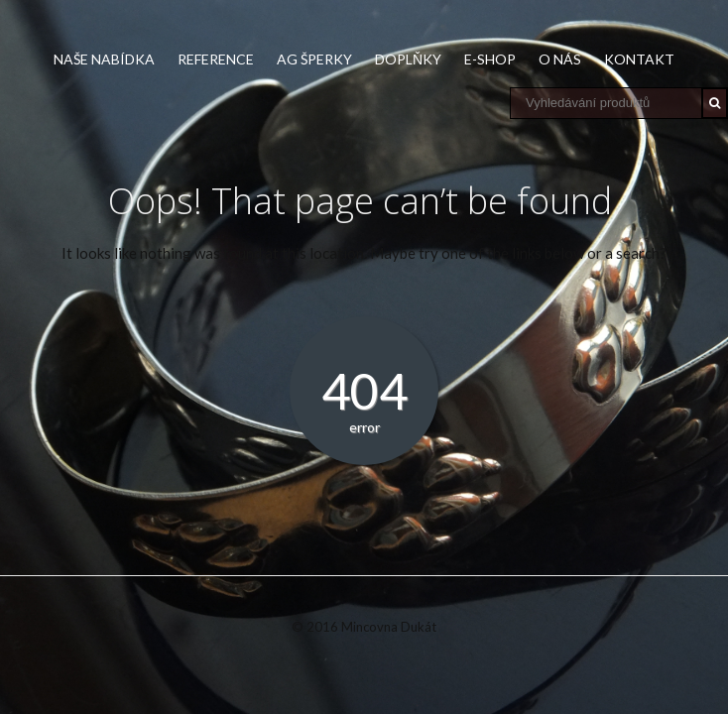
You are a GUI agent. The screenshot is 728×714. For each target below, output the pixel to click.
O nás (560, 59)
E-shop (490, 59)
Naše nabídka (104, 59)
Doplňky (408, 59)
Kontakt (639, 59)
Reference (216, 59)
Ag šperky (314, 59)
